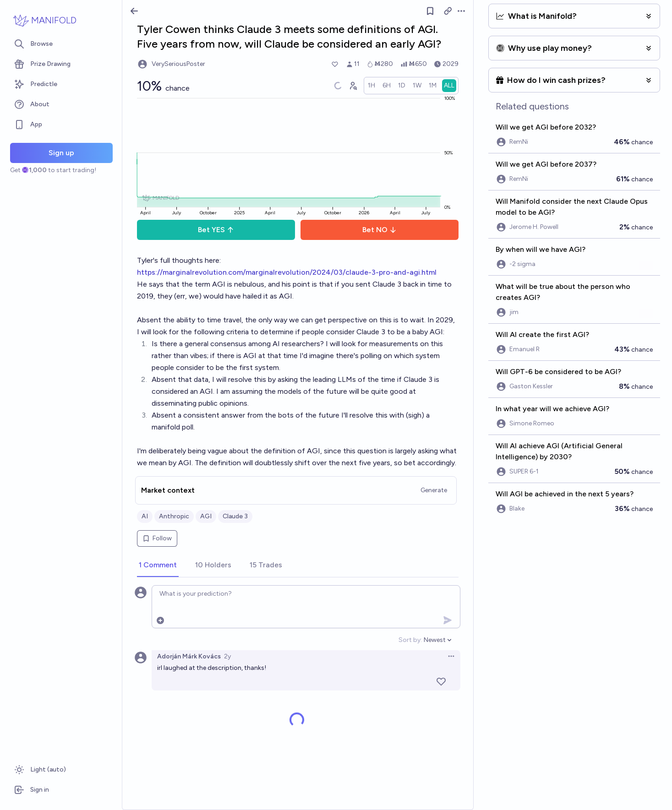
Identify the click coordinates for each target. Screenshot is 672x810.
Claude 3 (235, 516)
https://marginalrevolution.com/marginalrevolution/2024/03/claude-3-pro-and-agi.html (287, 272)
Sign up (61, 153)
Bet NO (380, 230)
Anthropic (174, 516)
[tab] (158, 565)
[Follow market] (430, 11)
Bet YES (216, 230)
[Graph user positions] (353, 86)
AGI (206, 516)
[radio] (372, 86)
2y (227, 656)
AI (145, 516)
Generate (434, 490)
